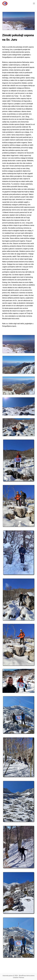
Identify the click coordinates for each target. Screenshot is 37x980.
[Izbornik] (34, 3)
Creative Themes (19, 978)
